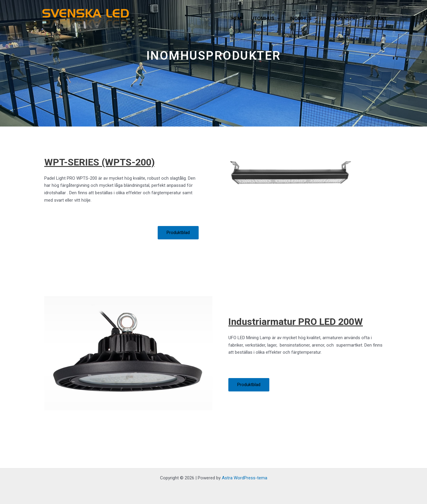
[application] (277, 19)
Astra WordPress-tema (245, 478)
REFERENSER (341, 19)
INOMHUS (304, 19)
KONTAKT (376, 19)
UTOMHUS (266, 19)
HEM (236, 19)
